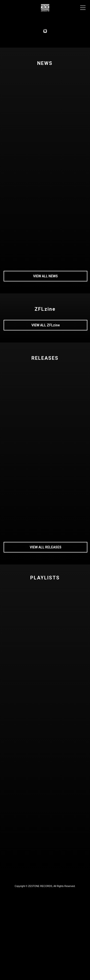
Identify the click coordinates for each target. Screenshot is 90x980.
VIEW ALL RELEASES (46, 547)
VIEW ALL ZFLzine (46, 325)
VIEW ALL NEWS (45, 276)
